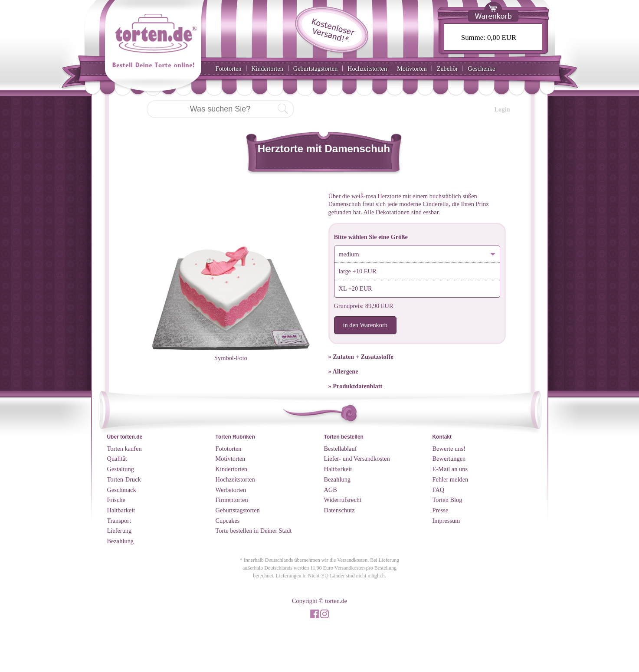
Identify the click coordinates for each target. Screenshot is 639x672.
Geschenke (481, 69)
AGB (331, 490)
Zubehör (447, 69)
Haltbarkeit (121, 510)
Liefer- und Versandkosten (357, 459)
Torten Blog (447, 500)
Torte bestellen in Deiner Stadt (254, 531)
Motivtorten (412, 69)
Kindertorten (267, 69)
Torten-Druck (124, 479)
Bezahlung (121, 541)
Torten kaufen (125, 449)
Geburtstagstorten (315, 69)
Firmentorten (232, 500)
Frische (116, 500)
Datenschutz (339, 510)
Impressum (446, 521)
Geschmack (122, 490)
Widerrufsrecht (343, 500)
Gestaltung (121, 469)
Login (502, 109)
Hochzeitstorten (367, 69)
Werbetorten (231, 490)
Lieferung (120, 531)
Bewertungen (449, 459)
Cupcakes (228, 521)
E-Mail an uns (450, 469)
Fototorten (229, 69)
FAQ (439, 490)
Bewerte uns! (449, 449)
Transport (119, 521)
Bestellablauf (341, 449)
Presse (441, 510)
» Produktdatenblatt (356, 386)
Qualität (117, 459)
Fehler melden (451, 479)
